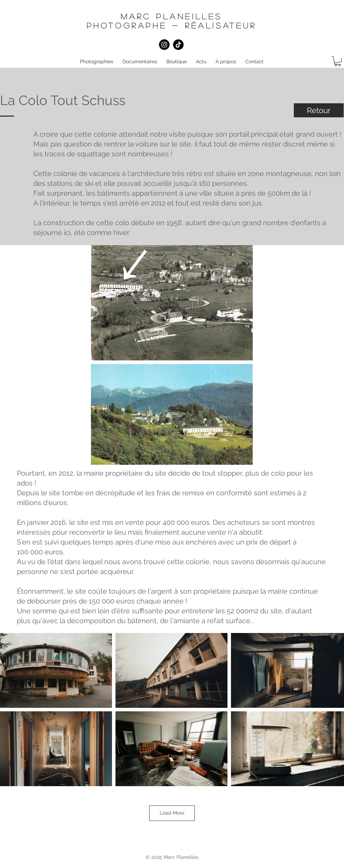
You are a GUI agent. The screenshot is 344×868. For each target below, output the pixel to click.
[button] (97, 61)
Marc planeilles (171, 16)
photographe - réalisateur (172, 25)
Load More (172, 813)
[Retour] (319, 110)
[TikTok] (178, 45)
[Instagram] (164, 45)
